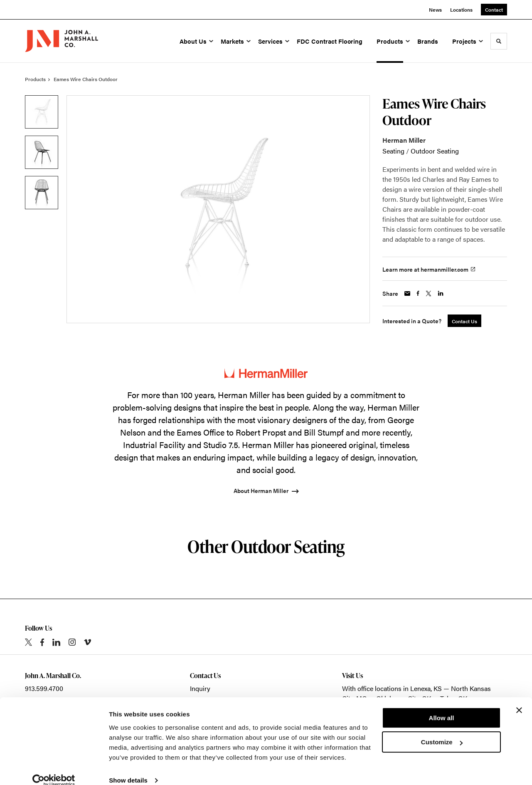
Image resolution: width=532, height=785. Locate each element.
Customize (442, 730)
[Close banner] (519, 698)
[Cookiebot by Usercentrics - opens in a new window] (54, 769)
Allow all (442, 706)
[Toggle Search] (499, 41)
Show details (128, 769)
